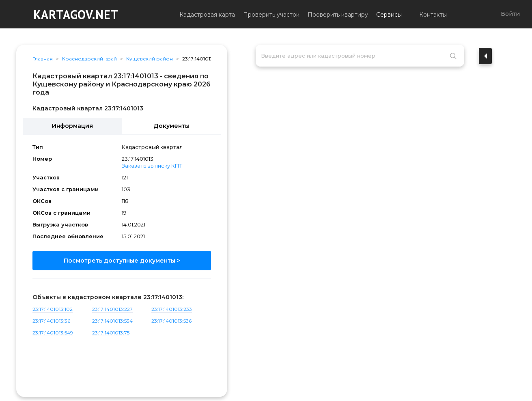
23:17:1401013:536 (171, 321)
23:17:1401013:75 (111, 333)
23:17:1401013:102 (53, 309)
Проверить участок (271, 15)
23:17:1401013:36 (51, 321)
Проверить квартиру (338, 15)
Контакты (433, 15)
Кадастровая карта (207, 15)
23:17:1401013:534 (112, 321)
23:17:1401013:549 (53, 333)
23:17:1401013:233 (172, 309)
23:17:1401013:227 (112, 309)
